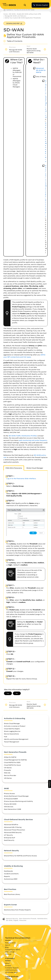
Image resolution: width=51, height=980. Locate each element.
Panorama (23, 920)
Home (5, 14)
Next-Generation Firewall (28, 919)
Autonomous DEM (11, 879)
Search (8, 945)
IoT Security (8, 835)
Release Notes (11, 943)
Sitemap (8, 954)
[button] (50, 784)
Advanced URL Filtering (13, 827)
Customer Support (12, 968)
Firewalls (7, 770)
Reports (7, 876)
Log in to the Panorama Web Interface (21, 479)
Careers (8, 965)
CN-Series (8, 768)
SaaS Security (9, 840)
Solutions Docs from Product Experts (17, 910)
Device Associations (11, 734)
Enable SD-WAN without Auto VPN (29, 14)
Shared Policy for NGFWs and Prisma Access (20, 856)
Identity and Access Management (16, 739)
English (16, 920)
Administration (42, 919)
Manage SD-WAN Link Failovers (15, 16)
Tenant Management (12, 742)
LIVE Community (11, 970)
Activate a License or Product (15, 726)
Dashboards (8, 871)
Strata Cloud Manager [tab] (35, 468)
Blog (7, 947)
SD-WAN (12, 14)
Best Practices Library (12, 894)
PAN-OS (7, 773)
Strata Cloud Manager (12, 723)
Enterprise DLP (9, 838)
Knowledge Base (11, 972)
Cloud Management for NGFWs (15, 760)
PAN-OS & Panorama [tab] (14, 468)
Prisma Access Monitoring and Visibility (18, 801)
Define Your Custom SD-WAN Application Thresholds (23, 18)
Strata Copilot (40, 5)
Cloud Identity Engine (12, 729)
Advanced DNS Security (13, 832)
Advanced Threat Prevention (14, 830)
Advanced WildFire (11, 824)
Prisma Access (9, 793)
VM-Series (8, 778)
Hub (6, 737)
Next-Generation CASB (12, 809)
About (7, 963)
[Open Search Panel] (26, 5)
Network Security (12, 919)
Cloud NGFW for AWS (12, 762)
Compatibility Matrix (13, 950)
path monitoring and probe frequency (33, 440)
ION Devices (9, 807)
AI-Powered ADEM (11, 799)
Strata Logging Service (12, 731)
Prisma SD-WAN (10, 804)
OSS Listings (10, 952)
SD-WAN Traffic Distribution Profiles (23, 436)
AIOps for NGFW (10, 757)
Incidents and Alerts (11, 874)
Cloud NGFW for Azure (12, 765)
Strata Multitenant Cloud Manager (16, 796)
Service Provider (10, 775)
